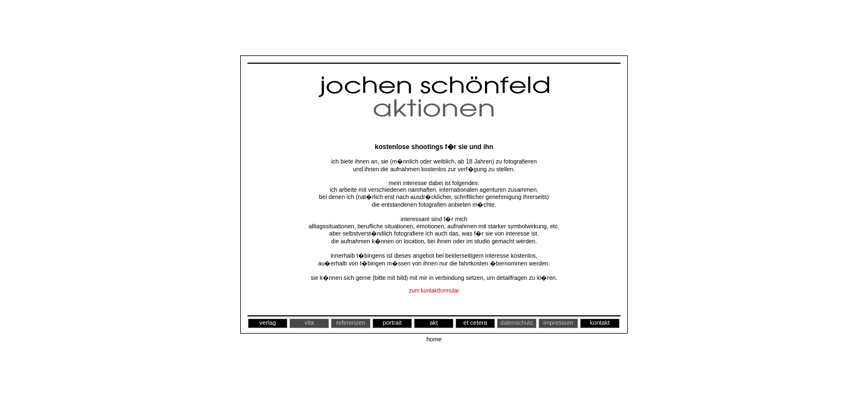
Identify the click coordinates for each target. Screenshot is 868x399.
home (434, 339)
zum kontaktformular (434, 291)
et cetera (475, 323)
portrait (392, 323)
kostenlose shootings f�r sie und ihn (434, 147)
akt (434, 323)
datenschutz (517, 323)
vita (309, 323)
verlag (268, 323)
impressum (559, 323)
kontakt (600, 323)
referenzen (351, 323)
